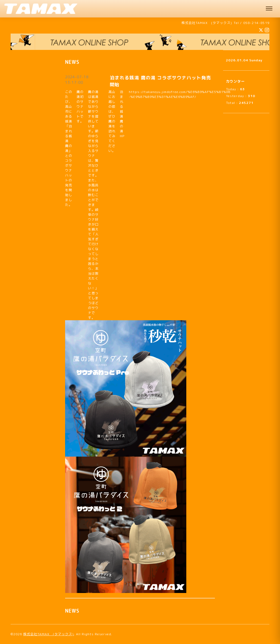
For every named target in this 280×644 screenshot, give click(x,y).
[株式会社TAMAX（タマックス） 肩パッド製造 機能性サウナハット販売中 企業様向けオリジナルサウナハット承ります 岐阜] (41, 9)
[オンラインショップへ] (140, 42)
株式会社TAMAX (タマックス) (48, 634)
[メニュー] (269, 9)
